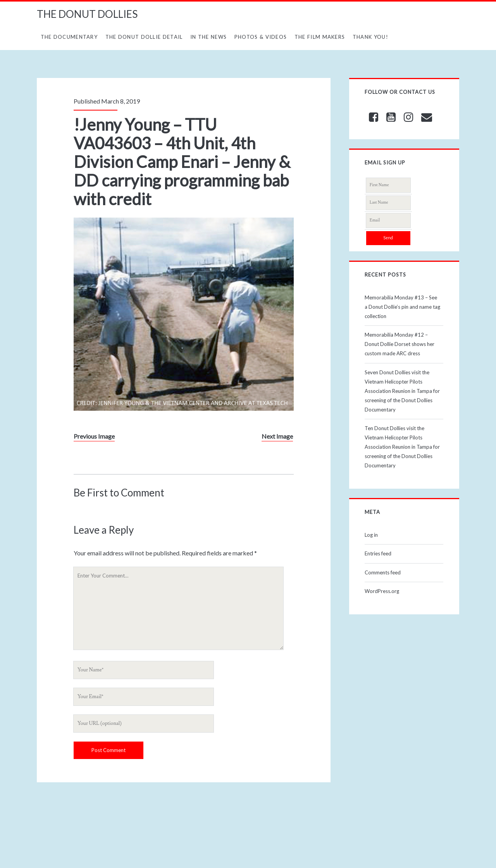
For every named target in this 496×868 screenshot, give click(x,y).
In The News (208, 37)
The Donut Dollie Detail (144, 37)
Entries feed (378, 553)
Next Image (277, 436)
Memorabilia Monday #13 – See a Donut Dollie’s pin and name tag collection (402, 307)
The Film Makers (320, 37)
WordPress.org (382, 591)
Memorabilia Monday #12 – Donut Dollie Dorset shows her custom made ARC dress (400, 344)
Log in (371, 535)
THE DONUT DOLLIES (87, 14)
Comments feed (383, 572)
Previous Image (94, 436)
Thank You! (370, 37)
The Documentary (69, 37)
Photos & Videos (261, 37)
